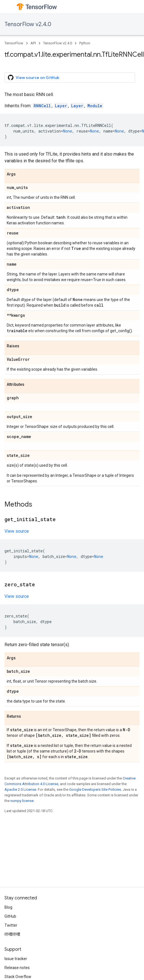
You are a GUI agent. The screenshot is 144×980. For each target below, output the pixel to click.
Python (85, 43)
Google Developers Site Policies (95, 789)
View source (17, 531)
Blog (8, 907)
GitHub (10, 916)
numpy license (22, 801)
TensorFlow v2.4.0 (28, 24)
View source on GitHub (34, 78)
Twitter (11, 925)
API (33, 43)
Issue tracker (16, 959)
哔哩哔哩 (12, 934)
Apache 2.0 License (20, 789)
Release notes (17, 968)
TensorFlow (14, 43)
